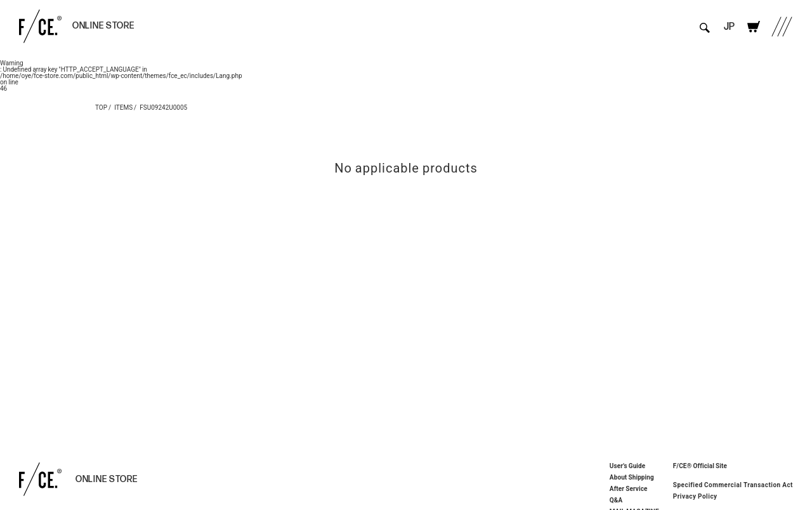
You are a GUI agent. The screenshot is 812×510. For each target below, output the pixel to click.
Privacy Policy (695, 496)
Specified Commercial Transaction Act (733, 485)
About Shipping (632, 477)
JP (729, 27)
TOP (101, 107)
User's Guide (627, 466)
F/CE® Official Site (700, 465)
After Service (629, 488)
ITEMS (123, 107)
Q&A (616, 500)
